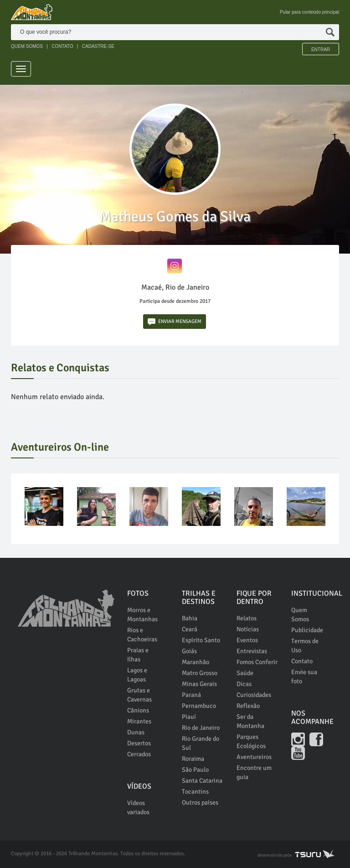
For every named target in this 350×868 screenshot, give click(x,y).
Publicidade (307, 630)
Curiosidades (254, 695)
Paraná (191, 695)
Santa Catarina (202, 781)
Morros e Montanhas (142, 615)
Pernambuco (199, 706)
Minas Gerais (199, 684)
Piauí (189, 717)
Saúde (245, 673)
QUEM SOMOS (27, 46)
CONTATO (62, 46)
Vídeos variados (138, 808)
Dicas (244, 684)
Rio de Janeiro (201, 728)
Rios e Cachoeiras (142, 635)
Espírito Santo (201, 640)
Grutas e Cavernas (139, 695)
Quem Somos (300, 615)
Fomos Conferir (257, 662)
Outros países (200, 803)
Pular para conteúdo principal (309, 12)
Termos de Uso (305, 646)
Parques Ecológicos (251, 741)
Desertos (139, 743)
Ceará (190, 629)
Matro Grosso (200, 673)
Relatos (247, 618)
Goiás (189, 651)
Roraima (193, 759)
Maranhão (196, 662)
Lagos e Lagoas (137, 675)
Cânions (138, 710)
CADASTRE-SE (98, 46)
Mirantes (139, 721)
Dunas (136, 732)
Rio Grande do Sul (201, 743)
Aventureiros (254, 757)
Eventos (247, 640)
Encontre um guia (254, 772)
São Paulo (195, 770)
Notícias (248, 629)
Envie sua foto (304, 677)
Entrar (321, 49)
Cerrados (139, 754)
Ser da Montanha (250, 721)
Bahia (190, 618)
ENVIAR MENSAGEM (175, 322)
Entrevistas (252, 651)
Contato (302, 661)
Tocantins (195, 792)
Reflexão (248, 706)
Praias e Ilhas (138, 655)
